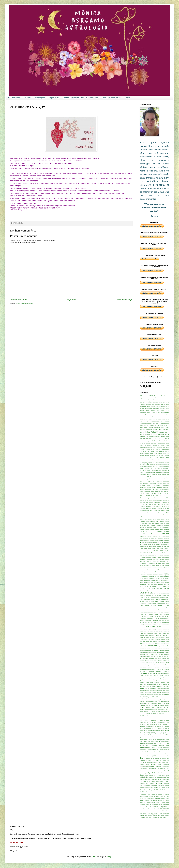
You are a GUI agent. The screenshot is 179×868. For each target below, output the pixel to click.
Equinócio (143, 534)
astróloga (148, 435)
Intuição (167, 574)
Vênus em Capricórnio (163, 805)
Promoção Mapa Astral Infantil (160, 731)
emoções (166, 525)
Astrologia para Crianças (147, 437)
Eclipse (160, 500)
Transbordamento (155, 792)
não (168, 682)
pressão (167, 714)
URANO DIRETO (154, 796)
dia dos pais (154, 496)
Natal (154, 684)
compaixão (143, 462)
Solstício (167, 781)
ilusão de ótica (160, 566)
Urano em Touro (145, 798)
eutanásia (161, 538)
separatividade (161, 769)
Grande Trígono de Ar (159, 557)
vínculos (150, 815)
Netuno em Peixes (148, 686)
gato (158, 549)
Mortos (147, 676)
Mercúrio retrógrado (163, 661)
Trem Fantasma (152, 794)
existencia (154, 540)
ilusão (153, 566)
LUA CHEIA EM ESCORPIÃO (160, 591)
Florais (127, 98)
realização (143, 743)
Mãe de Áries (162, 620)
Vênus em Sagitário (160, 811)
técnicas (146, 790)
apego (167, 427)
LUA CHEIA (165, 587)
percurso (142, 703)
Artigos (154, 432)
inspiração (143, 572)
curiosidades (157, 485)
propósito (152, 733)
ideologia (149, 566)
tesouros (167, 790)
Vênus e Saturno (160, 803)
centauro (160, 454)
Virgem (155, 815)
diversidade (154, 498)
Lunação (166, 614)
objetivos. (152, 691)
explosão (167, 540)
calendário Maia (161, 447)
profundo (142, 718)
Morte (142, 676)
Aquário (155, 429)
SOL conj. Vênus (153, 777)
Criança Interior (144, 483)
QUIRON (150, 739)
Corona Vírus (165, 475)
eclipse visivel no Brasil (162, 523)
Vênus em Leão (152, 809)
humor (163, 563)
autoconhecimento (145, 439)
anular (163, 427)
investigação (143, 576)
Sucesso (151, 788)
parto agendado (165, 699)
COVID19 (150, 477)
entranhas (152, 532)
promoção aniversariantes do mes (149, 726)
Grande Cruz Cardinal (159, 553)
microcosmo (143, 671)
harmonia (149, 559)
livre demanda (159, 585)
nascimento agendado (146, 684)
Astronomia (157, 437)
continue (142, 473)
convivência (143, 475)
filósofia (163, 544)
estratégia (151, 538)
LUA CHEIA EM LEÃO (147, 593)
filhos (154, 544)
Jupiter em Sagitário (155, 578)
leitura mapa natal (159, 582)
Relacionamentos (145, 747)
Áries (160, 429)
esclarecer (159, 534)
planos (167, 705)
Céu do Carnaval (161, 456)
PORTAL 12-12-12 (149, 712)
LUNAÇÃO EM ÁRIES (162, 616)
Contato (28, 98)
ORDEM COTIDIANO (163, 693)
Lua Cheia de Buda (146, 589)
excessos (143, 540)
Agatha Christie (160, 406)
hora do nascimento (153, 561)
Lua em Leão (160, 604)
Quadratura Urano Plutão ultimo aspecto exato (154, 737)
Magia (151, 625)
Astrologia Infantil (163, 434)
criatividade (156, 483)
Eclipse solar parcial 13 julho (148, 517)
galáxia (154, 549)
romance (160, 754)
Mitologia (151, 671)
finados (147, 547)
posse (158, 712)
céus (168, 456)
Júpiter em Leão (144, 578)
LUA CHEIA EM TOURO (159, 595)
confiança (158, 464)
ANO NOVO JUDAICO (163, 425)
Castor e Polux (149, 454)
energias (167, 530)
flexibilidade (160, 547)
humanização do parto (155, 563)
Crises (164, 483)
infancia (142, 570)
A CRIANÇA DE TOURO (152, 404)
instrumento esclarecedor (153, 572)
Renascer (159, 748)
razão (160, 741)
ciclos (157, 458)
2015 (161, 398)
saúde (160, 765)
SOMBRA (159, 783)
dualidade (155, 500)
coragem (155, 475)
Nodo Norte (156, 686)
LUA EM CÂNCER (159, 601)
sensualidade (144, 769)
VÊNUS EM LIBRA (163, 809)
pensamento (166, 701)
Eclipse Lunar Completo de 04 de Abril (158, 508)
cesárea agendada (150, 456)
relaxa (154, 748)
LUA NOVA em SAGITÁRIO (152, 612)
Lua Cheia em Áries (159, 589)
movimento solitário (163, 676)
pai (147, 697)
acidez (149, 406)
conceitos (152, 464)
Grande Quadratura (149, 555)
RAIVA (156, 741)
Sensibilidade (165, 767)
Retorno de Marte (152, 752)
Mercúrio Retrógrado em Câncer (149, 665)
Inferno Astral (156, 570)
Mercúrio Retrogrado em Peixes (158, 667)
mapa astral (143, 627)
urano (147, 796)
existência (160, 540)
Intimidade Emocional (153, 574)
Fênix (163, 542)
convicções (166, 473)
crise (161, 483)
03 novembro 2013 (146, 396)
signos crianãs (149, 775)
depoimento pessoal (146, 487)
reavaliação (149, 743)
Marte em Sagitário (160, 640)
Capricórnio (150, 451)
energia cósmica (150, 530)
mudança (142, 678)
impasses (150, 568)
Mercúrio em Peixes (157, 656)
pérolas (147, 703)
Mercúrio (142, 650)
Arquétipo (166, 429)
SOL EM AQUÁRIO (164, 777)
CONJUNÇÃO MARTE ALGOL (154, 466)
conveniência (159, 473)
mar (148, 631)
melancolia (143, 648)
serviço (147, 771)
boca (159, 443)
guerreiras (143, 559)
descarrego (166, 487)
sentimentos (152, 769)
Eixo (148, 525)
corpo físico (143, 477)
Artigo (147, 432)
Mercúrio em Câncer (163, 652)
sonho (156, 786)
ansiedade (157, 427)
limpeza (153, 585)
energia (142, 530)
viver (159, 815)
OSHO (161, 695)
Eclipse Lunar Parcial (159, 511)
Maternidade (153, 646)
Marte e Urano (158, 633)
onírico (142, 693)
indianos (160, 568)
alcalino (142, 408)
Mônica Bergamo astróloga (156, 673)
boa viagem (154, 443)
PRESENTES (160, 714)
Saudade (154, 764)
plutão (142, 707)
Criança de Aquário (145, 479)
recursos (148, 745)
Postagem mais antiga (124, 300)
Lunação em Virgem (158, 618)
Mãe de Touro (161, 623)
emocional (160, 525)
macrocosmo (149, 620)
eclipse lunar (165, 504)
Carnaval (161, 451)
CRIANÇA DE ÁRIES (157, 479)
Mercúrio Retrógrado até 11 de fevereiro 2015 (154, 663)
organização (143, 695)
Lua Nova (159, 606)
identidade (143, 566)
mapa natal (143, 631)
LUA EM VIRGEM (150, 606)
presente (142, 714)
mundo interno (165, 680)
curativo (149, 485)
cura (168, 483)
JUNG (162, 576)
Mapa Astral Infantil (154, 627)
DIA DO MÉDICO (145, 496)
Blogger (109, 857)
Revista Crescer (144, 754)
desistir (161, 492)
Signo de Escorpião (154, 773)
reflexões (155, 745)
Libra (148, 585)
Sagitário (153, 756)
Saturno (143, 758)
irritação (157, 576)
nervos (158, 684)
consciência (165, 470)
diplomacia (143, 498)
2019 (164, 398)
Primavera (150, 716)
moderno (158, 671)
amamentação (161, 410)
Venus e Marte (151, 803)
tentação (161, 790)
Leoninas (166, 582)
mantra (167, 625)
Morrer (167, 674)
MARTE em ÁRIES (150, 635)
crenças (155, 477)
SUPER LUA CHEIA (160, 788)
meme (148, 648)
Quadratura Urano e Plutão (161, 735)
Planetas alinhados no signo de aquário (152, 705)
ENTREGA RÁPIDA (163, 532)
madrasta (156, 620)
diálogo (161, 496)
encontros (160, 527)
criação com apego (163, 477)
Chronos (153, 458)
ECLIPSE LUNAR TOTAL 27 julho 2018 (151, 515)
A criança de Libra (157, 402)
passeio (147, 701)
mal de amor (156, 625)
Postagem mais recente (19, 300)
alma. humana (151, 410)
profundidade (165, 716)
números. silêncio (145, 691)
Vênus (153, 800)
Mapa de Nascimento (163, 629)
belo (159, 441)
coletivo (167, 460)
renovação (166, 748)
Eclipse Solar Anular (154, 519)
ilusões (167, 566)
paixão (153, 697)
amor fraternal (165, 413)
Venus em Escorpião (146, 807)
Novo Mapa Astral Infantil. (154, 688)
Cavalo (155, 454)
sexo (162, 771)
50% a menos (164, 400)
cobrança (159, 460)
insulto (163, 572)
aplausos (142, 429)
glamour (149, 551)
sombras (167, 784)
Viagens (142, 815)
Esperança (143, 536)
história (167, 559)
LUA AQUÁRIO (151, 587)
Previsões (143, 716)
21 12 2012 (143, 400)
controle (153, 473)
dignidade (166, 496)
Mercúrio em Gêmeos (162, 654)
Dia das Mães (153, 494)
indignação (166, 568)
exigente (148, 540)
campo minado (150, 449)
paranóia (158, 699)
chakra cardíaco (145, 458)
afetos (153, 406)
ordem (154, 693)
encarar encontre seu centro (148, 527)
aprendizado (149, 429)
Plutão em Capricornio (154, 707)
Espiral (149, 536)
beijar (156, 441)
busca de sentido (145, 445)
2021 (168, 398)
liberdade (143, 585)
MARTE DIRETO (159, 631)
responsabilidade (153, 750)
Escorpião (166, 534)
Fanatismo (152, 542)
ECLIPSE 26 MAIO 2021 (153, 504)
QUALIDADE (143, 739)
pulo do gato (159, 733)
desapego (159, 487)
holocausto (143, 561)
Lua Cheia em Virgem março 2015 (159, 597)
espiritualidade (144, 538)
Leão (161, 580)
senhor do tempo (156, 766)
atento (167, 437)
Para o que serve (164, 697)
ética (156, 538)
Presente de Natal (151, 714)
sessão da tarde (155, 771)
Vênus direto (143, 803)
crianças (151, 483)
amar (168, 410)
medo (163, 646)
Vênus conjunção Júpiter (162, 800)
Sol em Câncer (144, 779)
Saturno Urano (145, 765)
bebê (152, 441)
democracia (166, 485)
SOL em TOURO (162, 779)
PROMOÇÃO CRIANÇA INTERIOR (159, 729)
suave (146, 788)
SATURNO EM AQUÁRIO (154, 760)
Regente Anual (164, 745)
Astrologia (154, 435)
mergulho (162, 669)
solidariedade (160, 781)
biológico (163, 441)
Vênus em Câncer (151, 805)
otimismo (166, 695)
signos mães (157, 775)
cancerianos (166, 449)
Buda (168, 443)
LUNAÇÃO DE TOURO (147, 616)
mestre (167, 669)
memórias (159, 648)
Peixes (160, 701)
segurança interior (145, 767)
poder (151, 710)
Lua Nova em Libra (155, 610)
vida (146, 815)
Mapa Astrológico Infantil (111, 98)
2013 (158, 398)
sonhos (160, 786)
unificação (166, 794)
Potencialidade (165, 712)
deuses (147, 494)
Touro (142, 792)
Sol (147, 777)
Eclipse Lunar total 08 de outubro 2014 (158, 513)
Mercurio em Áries (151, 652)
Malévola (162, 625)
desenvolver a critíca (152, 489)
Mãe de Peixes (152, 623)
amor (158, 413)
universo (142, 796)
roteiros (147, 756)
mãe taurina (146, 625)
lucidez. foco (158, 614)
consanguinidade (156, 470)
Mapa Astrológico (153, 629)
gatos (161, 549)
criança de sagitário (164, 481)
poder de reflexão (157, 710)
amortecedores (144, 415)
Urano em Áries (164, 796)
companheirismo (151, 462)
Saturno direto (150, 758)
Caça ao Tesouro (152, 447)
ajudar (167, 406)
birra (168, 441)
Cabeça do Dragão (158, 445)
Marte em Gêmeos (158, 637)
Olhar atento (166, 691)
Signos (142, 775)
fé (161, 542)
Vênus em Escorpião (158, 807)
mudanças (148, 678)
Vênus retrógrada (164, 813)
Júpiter (167, 576)
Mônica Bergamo (15, 98)
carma (156, 451)
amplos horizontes (154, 415)
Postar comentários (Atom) (25, 303)
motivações (153, 676)
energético (166, 527)
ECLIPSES (143, 525)
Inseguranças (165, 570)
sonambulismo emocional (147, 786)
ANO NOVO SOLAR (146, 427)
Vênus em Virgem (152, 813)
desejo (142, 489)
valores (148, 800)
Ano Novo (149, 419)
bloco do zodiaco (145, 443)
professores (157, 716)
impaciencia (143, 568)
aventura (155, 439)
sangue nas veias (163, 756)
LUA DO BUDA (160, 599)
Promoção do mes (145, 731)
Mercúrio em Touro (155, 659)
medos (167, 646)
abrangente (143, 406)
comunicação (144, 464)
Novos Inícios (165, 688)
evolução (167, 538)
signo (146, 773)
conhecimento (165, 464)
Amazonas (143, 413)
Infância (148, 570)
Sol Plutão (152, 781)
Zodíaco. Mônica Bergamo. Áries (157, 817)
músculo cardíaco (160, 682)
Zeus (146, 817)
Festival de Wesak (146, 544)
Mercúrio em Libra (145, 656)
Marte (152, 631)
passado (142, 701)
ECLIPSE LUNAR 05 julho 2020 (149, 506)
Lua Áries (158, 587)
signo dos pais (165, 773)
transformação (165, 792)
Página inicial (54, 98)
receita (155, 743)
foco (168, 547)
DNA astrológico (165, 498)
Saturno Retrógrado (164, 762)
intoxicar (161, 574)
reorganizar (143, 750)
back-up (161, 439)
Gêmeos (166, 549)
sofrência (143, 777)
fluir (165, 547)
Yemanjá (142, 817)
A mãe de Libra (164, 404)
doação (142, 500)
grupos (167, 557)
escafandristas (151, 534)
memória (153, 648)
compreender (159, 462)
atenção (163, 437)
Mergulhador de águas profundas (149, 669)
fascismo (157, 542)
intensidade (143, 574)
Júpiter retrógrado (151, 580)
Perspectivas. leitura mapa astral (160, 703)
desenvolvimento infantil (152, 492)
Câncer (159, 449)
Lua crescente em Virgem (147, 599)
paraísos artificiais (145, 699)
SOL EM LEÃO (152, 779)
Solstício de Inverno (147, 784)
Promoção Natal (144, 733)
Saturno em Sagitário (152, 762)
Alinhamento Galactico (159, 408)
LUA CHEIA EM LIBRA (160, 593)
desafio (154, 487)
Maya (159, 646)
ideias (167, 563)
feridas (167, 542)
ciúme (153, 460)
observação (159, 691)
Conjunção (143, 466)
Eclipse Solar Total (149, 523)
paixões (157, 697)
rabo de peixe (150, 741)
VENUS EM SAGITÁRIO (147, 811)
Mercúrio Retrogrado (151, 661)
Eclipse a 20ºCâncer (155, 502)
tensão (156, 790)
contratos (147, 473)
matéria (148, 644)
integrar (167, 572)
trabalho (147, 792)
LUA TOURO (149, 614)
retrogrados (161, 752)
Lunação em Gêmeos (146, 618)
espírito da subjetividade (161, 536)
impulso (155, 568)
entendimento (144, 532)
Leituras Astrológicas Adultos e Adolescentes (80, 98)
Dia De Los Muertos (163, 494)
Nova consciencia (164, 686)
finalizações (153, 547)
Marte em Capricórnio (162, 635)
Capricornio (143, 451)
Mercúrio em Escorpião (147, 654)
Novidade (143, 688)
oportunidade (148, 693)
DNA (158, 498)
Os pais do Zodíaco (153, 695)
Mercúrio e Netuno (159, 650)
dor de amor (148, 500)
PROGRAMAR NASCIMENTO (154, 718)
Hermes (161, 559)
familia (142, 542)
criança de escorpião (152, 481)
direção (148, 498)
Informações (40, 98)
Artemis (142, 432)
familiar (147, 542)
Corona (159, 475)
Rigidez (155, 754)
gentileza (142, 551)
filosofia (158, 544)
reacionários (166, 741)
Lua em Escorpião (151, 604)
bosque (163, 443)
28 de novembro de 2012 (153, 400)
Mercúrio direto (149, 650)
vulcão (163, 815)
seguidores (166, 765)
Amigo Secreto (151, 413)
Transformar (143, 794)
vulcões (167, 815)
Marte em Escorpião (146, 637)
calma (167, 447)
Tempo (151, 790)
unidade (160, 794)
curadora (142, 485)
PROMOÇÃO (165, 724)
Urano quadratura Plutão (158, 798)
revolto (151, 754)
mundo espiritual (155, 680)
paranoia (152, 699)
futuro (149, 549)
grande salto (159, 555)
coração (149, 475)
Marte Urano (161, 642)
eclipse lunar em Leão (146, 511)
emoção (153, 525)
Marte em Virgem (152, 642)
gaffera (94, 857)
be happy (147, 441)
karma (158, 580)
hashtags (155, 559)
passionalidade (153, 701)
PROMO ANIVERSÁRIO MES (153, 720)
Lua (145, 587)
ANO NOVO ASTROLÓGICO (149, 421)
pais (150, 697)
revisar (167, 752)
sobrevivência (165, 775)
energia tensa (159, 530)
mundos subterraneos (146, 682)
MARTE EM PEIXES (149, 640)
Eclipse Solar (165, 515)
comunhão (166, 462)
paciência (143, 697)
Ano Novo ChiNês (152, 425)
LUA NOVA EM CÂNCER (156, 608)
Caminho (142, 449)
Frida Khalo (143, 549)
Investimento (151, 576)
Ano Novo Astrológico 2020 (161, 419)
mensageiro (166, 648)
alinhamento (148, 408)
